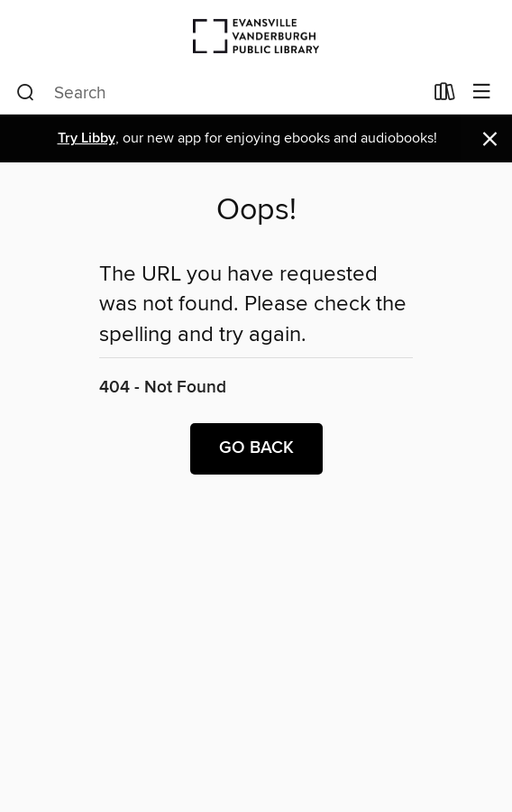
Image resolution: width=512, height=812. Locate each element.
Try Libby (87, 138)
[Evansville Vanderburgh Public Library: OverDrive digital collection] (256, 36)
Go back (256, 448)
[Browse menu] (482, 92)
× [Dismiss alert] (490, 139)
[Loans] (445, 96)
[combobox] (219, 93)
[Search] (26, 93)
